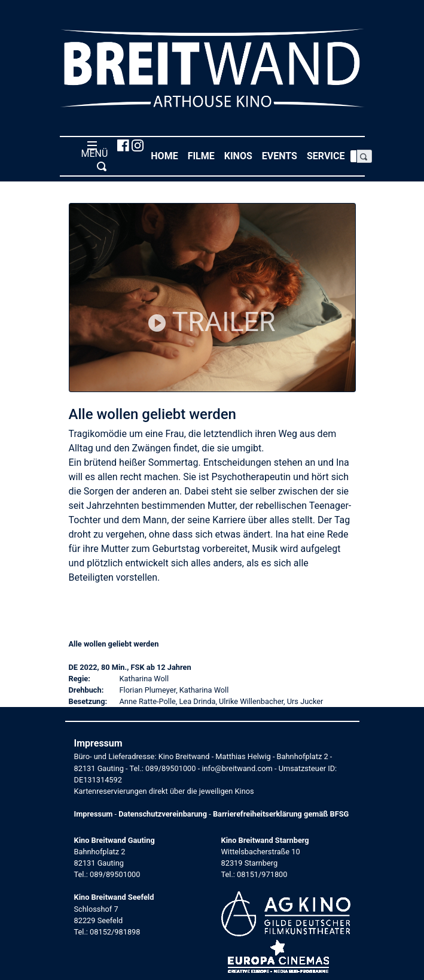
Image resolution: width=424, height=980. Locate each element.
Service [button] (328, 155)
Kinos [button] (241, 155)
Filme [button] (204, 155)
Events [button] (282, 155)
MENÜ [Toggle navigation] (92, 156)
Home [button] (167, 155)
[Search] (353, 156)
